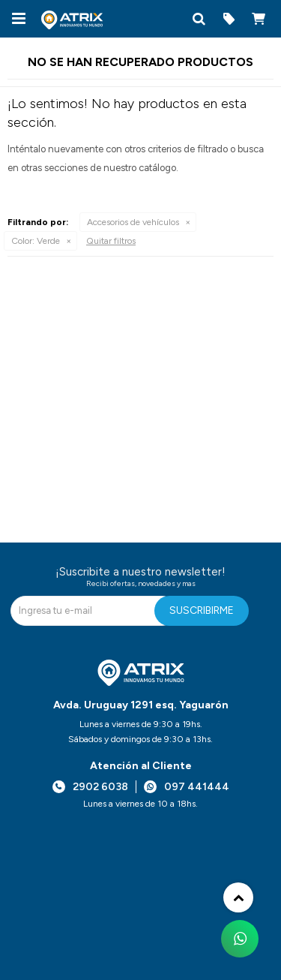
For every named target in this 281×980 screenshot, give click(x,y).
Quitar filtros (111, 241)
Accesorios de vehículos (133, 222)
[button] (199, 19)
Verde (36, 241)
